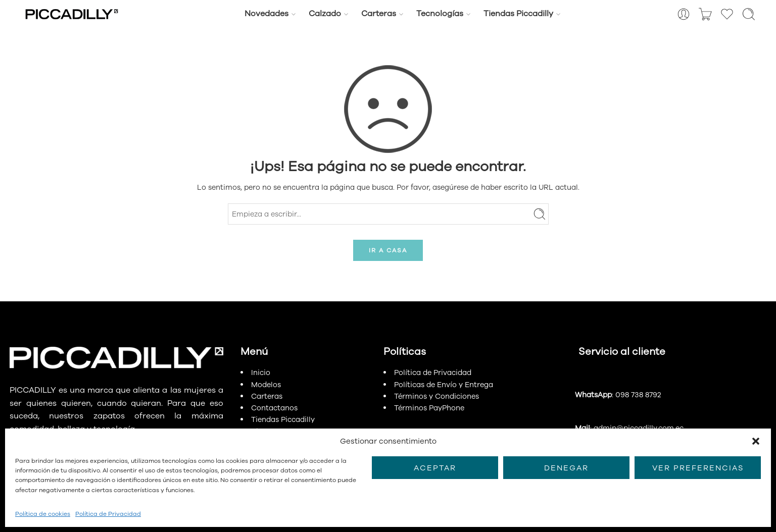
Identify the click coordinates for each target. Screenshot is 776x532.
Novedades (266, 14)
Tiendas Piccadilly (518, 14)
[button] (756, 441)
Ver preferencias (698, 468)
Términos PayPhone (429, 408)
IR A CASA (388, 250)
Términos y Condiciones (437, 396)
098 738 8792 (638, 395)
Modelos (266, 385)
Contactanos (274, 408)
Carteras (379, 14)
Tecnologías (440, 14)
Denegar (566, 468)
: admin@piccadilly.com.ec (629, 428)
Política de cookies (43, 514)
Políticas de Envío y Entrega (444, 385)
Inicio (261, 373)
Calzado (325, 14)
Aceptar (435, 468)
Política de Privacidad (108, 514)
